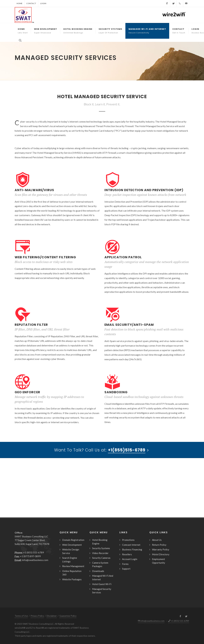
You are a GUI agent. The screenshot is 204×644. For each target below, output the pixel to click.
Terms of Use (21, 616)
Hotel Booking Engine (100, 542)
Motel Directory (161, 554)
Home (19, 3)
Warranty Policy (161, 549)
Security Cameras (101, 558)
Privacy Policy (37, 616)
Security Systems (101, 548)
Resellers (127, 554)
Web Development (72, 545)
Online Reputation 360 (72, 573)
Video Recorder (100, 553)
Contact (31, 3)
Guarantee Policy (68, 616)
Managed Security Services (102, 591)
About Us (157, 540)
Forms (125, 564)
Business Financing (132, 549)
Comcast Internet (131, 545)
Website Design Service (71, 551)
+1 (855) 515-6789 (29, 552)
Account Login (130, 559)
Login (43, 3)
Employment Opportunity (159, 561)
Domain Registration (73, 540)
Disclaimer (52, 616)
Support (126, 569)
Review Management (73, 566)
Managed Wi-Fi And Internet (103, 578)
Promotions (128, 540)
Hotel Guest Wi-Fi (102, 584)
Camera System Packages (100, 564)
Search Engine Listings (70, 560)
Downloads (98, 571)
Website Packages (72, 579)
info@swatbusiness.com (31, 560)
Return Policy (159, 545)
